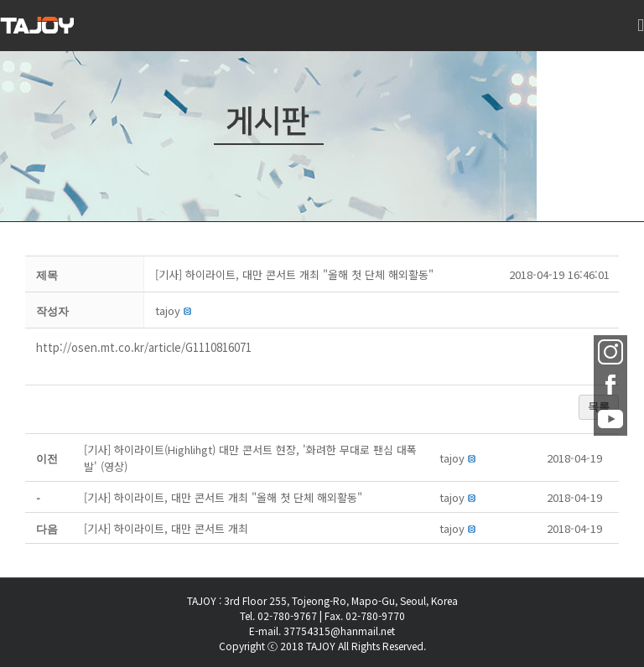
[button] (168, 310)
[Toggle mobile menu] (641, 34)
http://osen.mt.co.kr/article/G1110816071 (144, 347)
